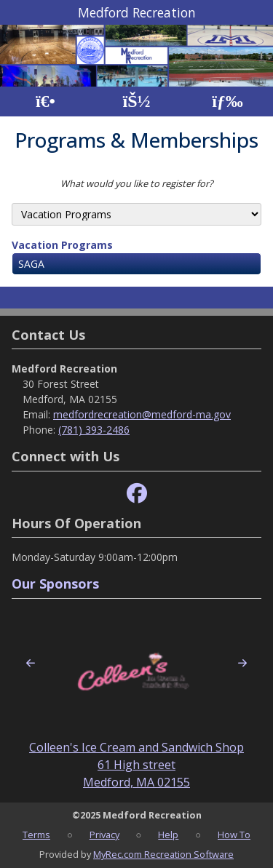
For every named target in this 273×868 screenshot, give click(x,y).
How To (234, 835)
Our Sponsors (55, 584)
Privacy (104, 835)
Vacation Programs (62, 245)
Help (168, 835)
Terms (36, 835)
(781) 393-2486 (94, 430)
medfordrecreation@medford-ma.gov (142, 414)
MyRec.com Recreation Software (163, 854)
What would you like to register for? (137, 183)
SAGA (31, 264)
